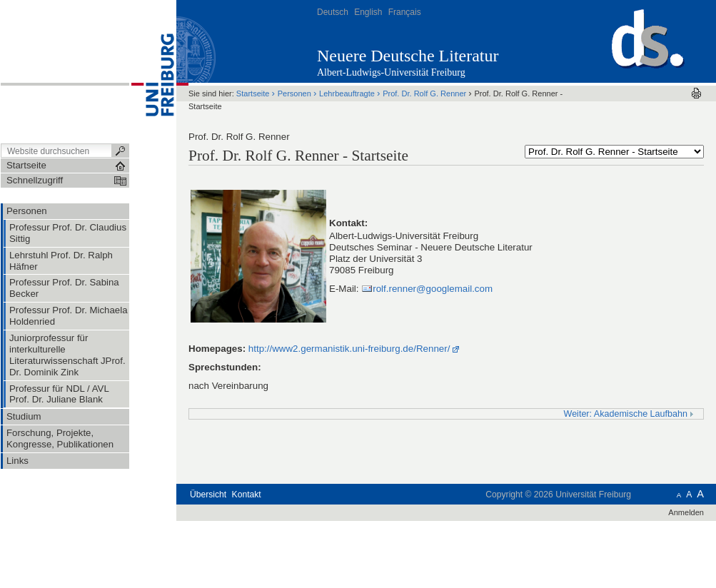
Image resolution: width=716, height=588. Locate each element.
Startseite (253, 93)
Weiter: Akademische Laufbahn (629, 414)
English (368, 12)
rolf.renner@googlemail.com (433, 289)
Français (405, 12)
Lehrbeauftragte (347, 93)
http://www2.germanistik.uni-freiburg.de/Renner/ (349, 349)
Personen (294, 93)
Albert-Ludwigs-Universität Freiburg (391, 72)
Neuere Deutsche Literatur (408, 56)
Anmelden (686, 512)
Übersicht (208, 495)
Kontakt (247, 495)
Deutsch (333, 12)
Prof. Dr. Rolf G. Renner (425, 93)
